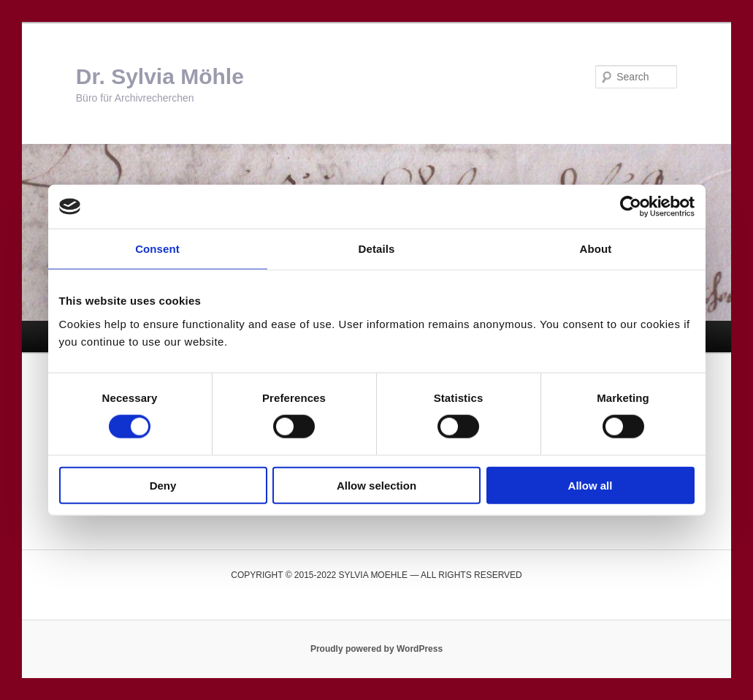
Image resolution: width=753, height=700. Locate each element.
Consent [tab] (157, 249)
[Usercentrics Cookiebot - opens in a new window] (631, 207)
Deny (163, 485)
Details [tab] (377, 249)
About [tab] (596, 249)
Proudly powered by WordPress (376, 649)
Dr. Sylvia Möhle (160, 76)
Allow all (590, 485)
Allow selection (376, 485)
